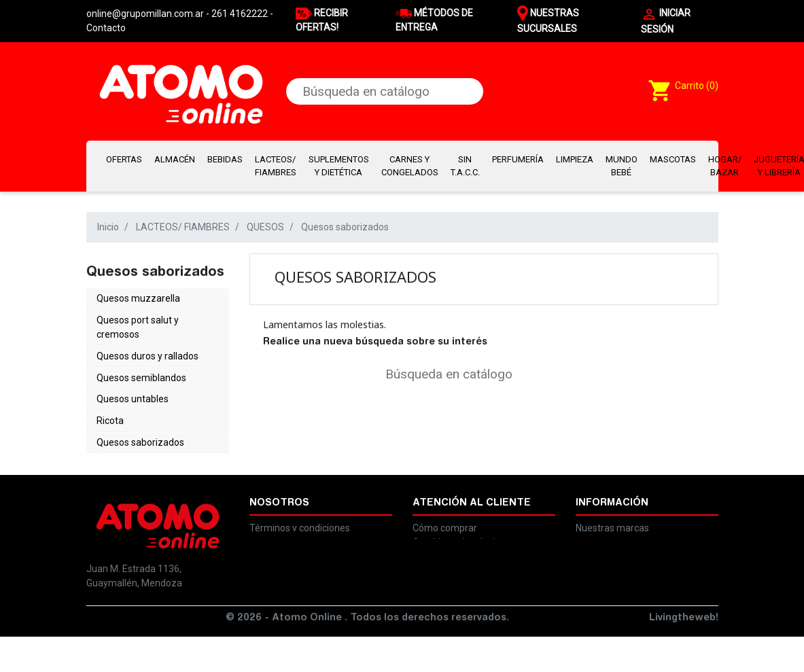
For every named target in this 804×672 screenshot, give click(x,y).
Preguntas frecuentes (460, 534)
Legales (266, 520)
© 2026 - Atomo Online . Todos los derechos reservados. (367, 654)
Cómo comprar (445, 506)
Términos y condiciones (300, 506)
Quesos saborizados (140, 421)
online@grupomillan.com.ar (145, 617)
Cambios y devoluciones (464, 520)
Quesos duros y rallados (147, 348)
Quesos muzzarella (138, 297)
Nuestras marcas (612, 506)
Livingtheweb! (684, 654)
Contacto (106, 28)
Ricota (110, 403)
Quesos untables (133, 385)
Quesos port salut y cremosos (138, 322)
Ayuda (590, 520)
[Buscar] (385, 91)
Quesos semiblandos (141, 366)
